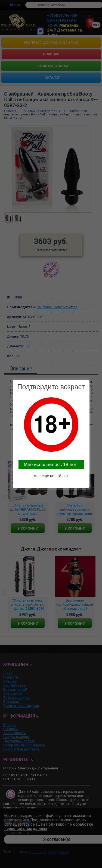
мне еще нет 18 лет (51, 476)
